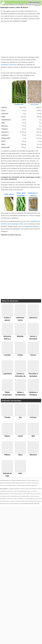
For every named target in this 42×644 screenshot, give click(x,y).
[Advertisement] (16, 39)
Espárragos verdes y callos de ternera (14, 7)
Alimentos (34, 2)
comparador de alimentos (9, 65)
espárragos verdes (19, 104)
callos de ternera (34, 104)
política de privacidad (29, 504)
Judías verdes (9, 194)
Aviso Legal (37, 504)
